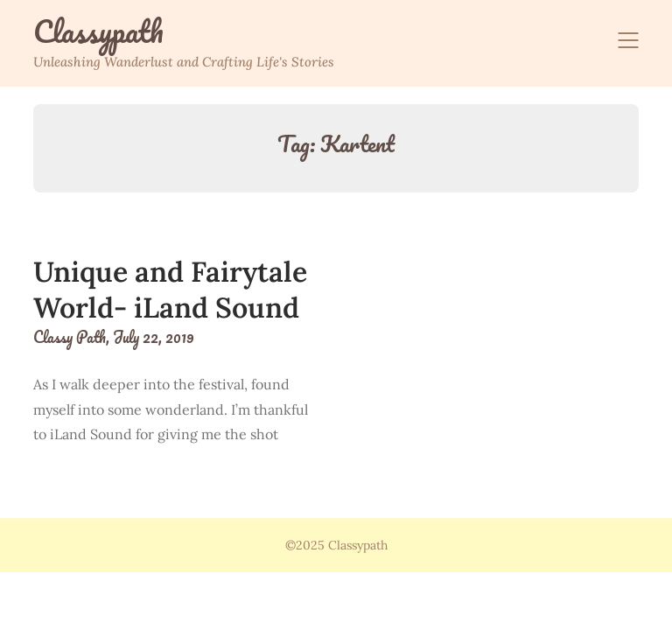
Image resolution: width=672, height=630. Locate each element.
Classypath (98, 31)
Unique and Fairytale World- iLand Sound (170, 290)
